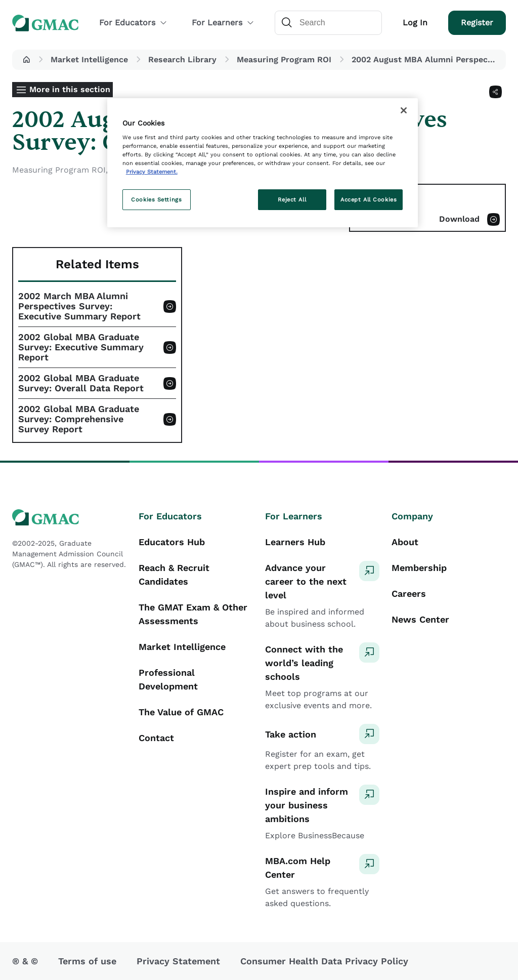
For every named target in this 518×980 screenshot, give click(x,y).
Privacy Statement (178, 961)
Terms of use (87, 961)
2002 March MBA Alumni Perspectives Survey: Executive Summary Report (79, 306)
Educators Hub (172, 542)
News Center (420, 619)
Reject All (292, 199)
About (405, 542)
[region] (263, 163)
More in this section (70, 89)
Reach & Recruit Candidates (174, 575)
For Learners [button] (223, 23)
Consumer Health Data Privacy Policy (324, 961)
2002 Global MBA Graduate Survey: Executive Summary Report (81, 347)
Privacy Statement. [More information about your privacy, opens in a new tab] (152, 172)
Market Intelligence (89, 59)
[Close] (404, 110)
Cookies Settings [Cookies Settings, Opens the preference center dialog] (156, 199)
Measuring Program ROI (284, 59)
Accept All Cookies (369, 199)
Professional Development (168, 679)
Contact (156, 738)
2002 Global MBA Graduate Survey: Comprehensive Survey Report (79, 419)
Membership (419, 568)
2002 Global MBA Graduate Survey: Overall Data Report (81, 383)
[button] (26, 60)
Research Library (182, 59)
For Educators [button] (133, 23)
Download (459, 219)
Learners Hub (295, 542)
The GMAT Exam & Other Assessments (193, 614)
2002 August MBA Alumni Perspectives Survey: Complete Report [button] (427, 59)
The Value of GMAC (181, 712)
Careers (409, 594)
